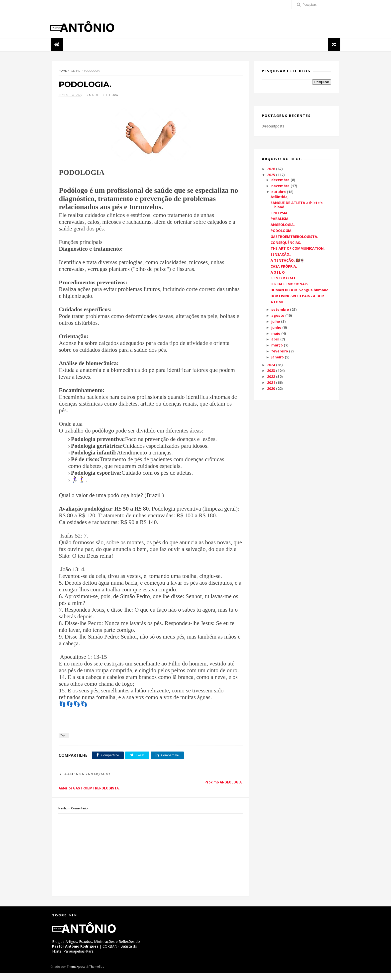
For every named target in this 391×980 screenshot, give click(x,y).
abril (275, 340)
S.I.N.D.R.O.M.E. (284, 279)
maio (276, 334)
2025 (271, 175)
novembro (280, 186)
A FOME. (278, 302)
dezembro (280, 180)
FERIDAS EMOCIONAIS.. (290, 285)
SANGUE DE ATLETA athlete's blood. (297, 206)
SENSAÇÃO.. (281, 255)
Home (63, 71)
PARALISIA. (280, 219)
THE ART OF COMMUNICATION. (298, 249)
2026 (271, 169)
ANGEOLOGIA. (283, 225)
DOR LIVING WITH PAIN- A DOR (297, 296)
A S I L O (278, 273)
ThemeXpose (78, 974)
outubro (279, 192)
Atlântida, (280, 197)
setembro (280, 310)
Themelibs (98, 974)
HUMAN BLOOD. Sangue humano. (300, 291)
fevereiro (280, 352)
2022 (271, 377)
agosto (278, 316)
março (277, 346)
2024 (271, 365)
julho (276, 322)
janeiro (278, 358)
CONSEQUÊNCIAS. (286, 243)
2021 (271, 383)
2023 (271, 371)
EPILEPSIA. (280, 213)
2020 (271, 389)
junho (276, 328)
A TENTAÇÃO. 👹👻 (287, 261)
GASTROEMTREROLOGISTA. (294, 237)
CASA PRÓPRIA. (284, 267)
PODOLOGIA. (282, 231)
